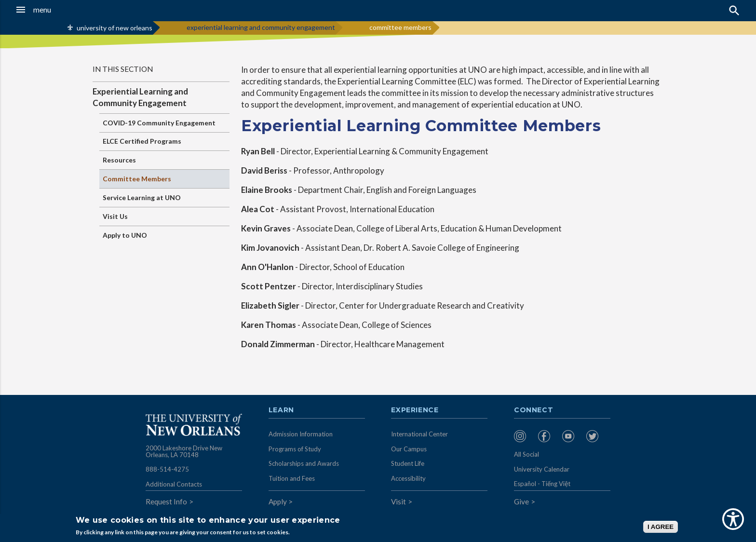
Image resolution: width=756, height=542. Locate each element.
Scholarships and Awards (304, 463)
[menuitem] (524, 436)
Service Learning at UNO (142, 197)
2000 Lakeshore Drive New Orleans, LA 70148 (184, 451)
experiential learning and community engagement (261, 27)
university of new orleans (115, 28)
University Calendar (542, 469)
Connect (534, 410)
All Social (526, 454)
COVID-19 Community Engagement (159, 123)
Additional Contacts (174, 484)
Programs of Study (295, 449)
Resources (119, 160)
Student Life (408, 463)
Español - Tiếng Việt (542, 484)
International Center (419, 434)
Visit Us (115, 216)
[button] (70, 10)
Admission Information (301, 434)
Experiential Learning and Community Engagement (140, 97)
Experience (415, 410)
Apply (278, 501)
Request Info (166, 501)
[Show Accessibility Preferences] (733, 519)
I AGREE (661, 527)
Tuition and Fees (292, 478)
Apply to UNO (125, 235)
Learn (281, 410)
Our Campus (409, 449)
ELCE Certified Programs (142, 141)
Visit (398, 501)
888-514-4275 (167, 469)
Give (521, 501)
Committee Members (137, 179)
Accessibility (408, 478)
